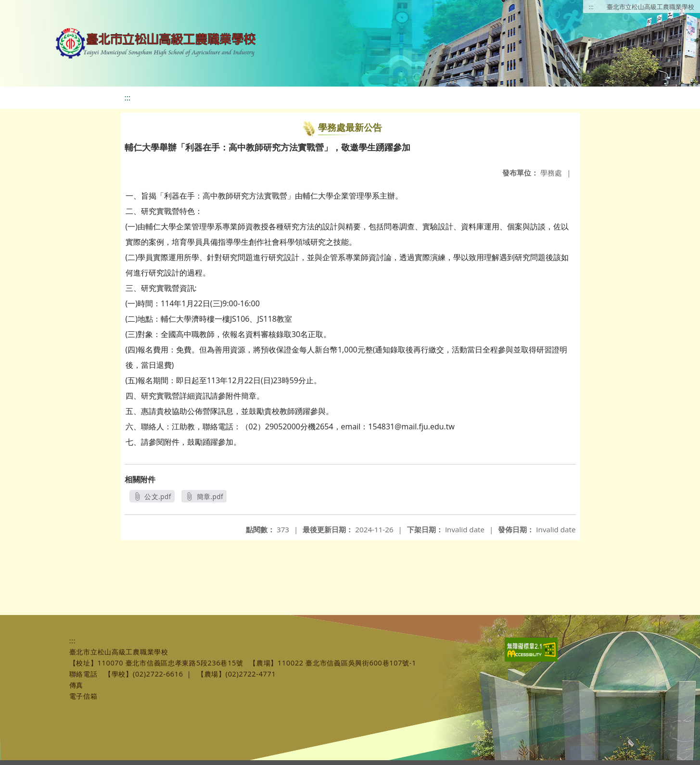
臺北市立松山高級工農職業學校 (650, 7)
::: (591, 7)
